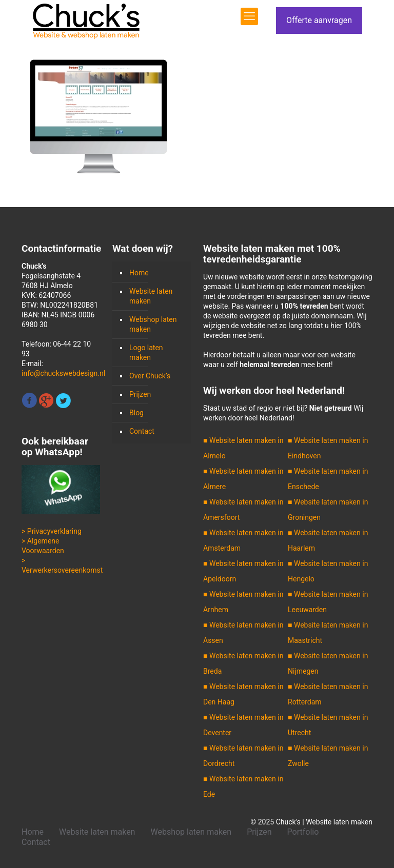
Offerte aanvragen (319, 20)
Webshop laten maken (153, 324)
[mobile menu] (249, 16)
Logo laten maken (146, 352)
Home (139, 273)
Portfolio (303, 832)
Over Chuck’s (150, 376)
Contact (142, 431)
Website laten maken (151, 296)
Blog (136, 413)
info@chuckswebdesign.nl (63, 373)
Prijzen (140, 394)
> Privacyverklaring (52, 531)
